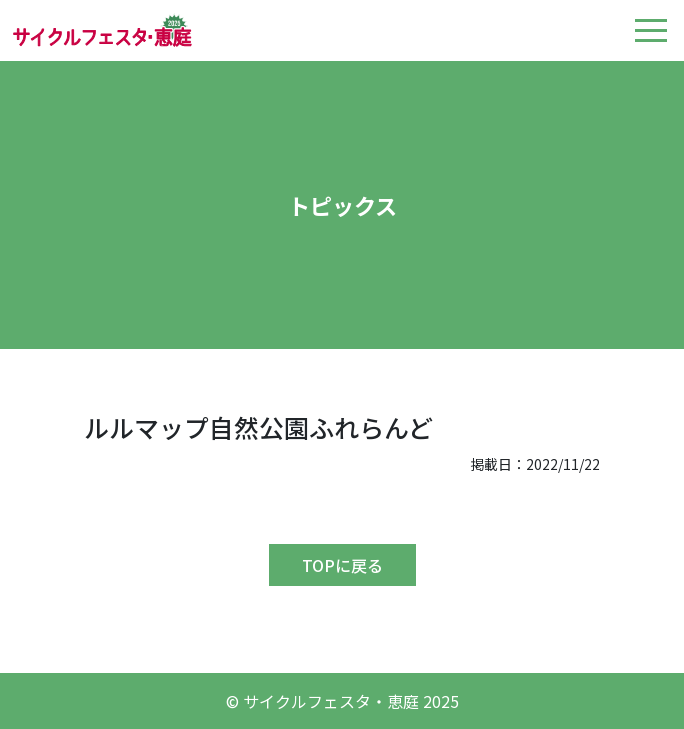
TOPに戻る (342, 565)
